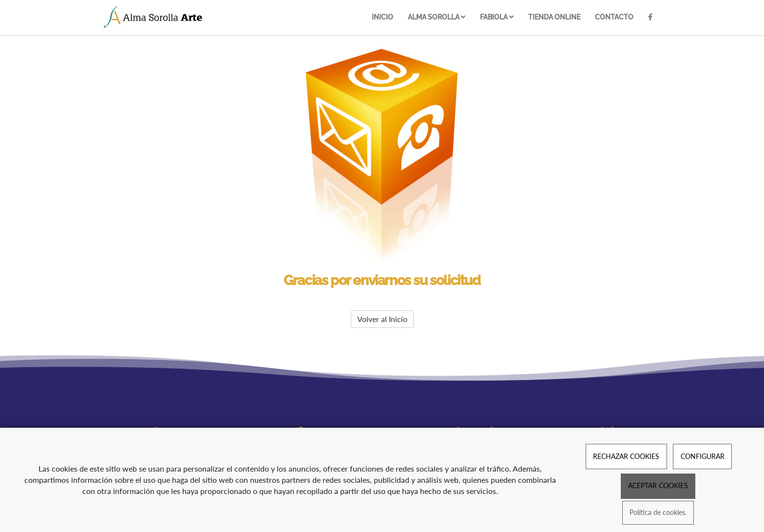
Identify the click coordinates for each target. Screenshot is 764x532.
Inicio (382, 17)
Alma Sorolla (437, 17)
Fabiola (497, 17)
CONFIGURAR (703, 456)
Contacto (614, 17)
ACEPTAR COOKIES (658, 485)
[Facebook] (650, 18)
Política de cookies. (658, 513)
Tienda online (554, 17)
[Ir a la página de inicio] (153, 17)
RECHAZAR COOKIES (626, 456)
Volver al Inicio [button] (382, 319)
